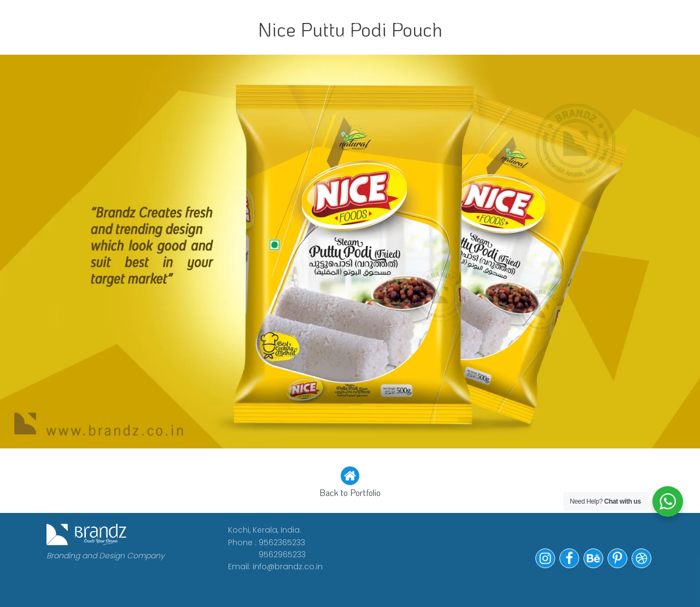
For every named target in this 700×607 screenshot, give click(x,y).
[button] (350, 483)
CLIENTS (261, 23)
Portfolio (426, 23)
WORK (151, 23)
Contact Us (502, 30)
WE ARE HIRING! (340, 30)
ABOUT (203, 23)
